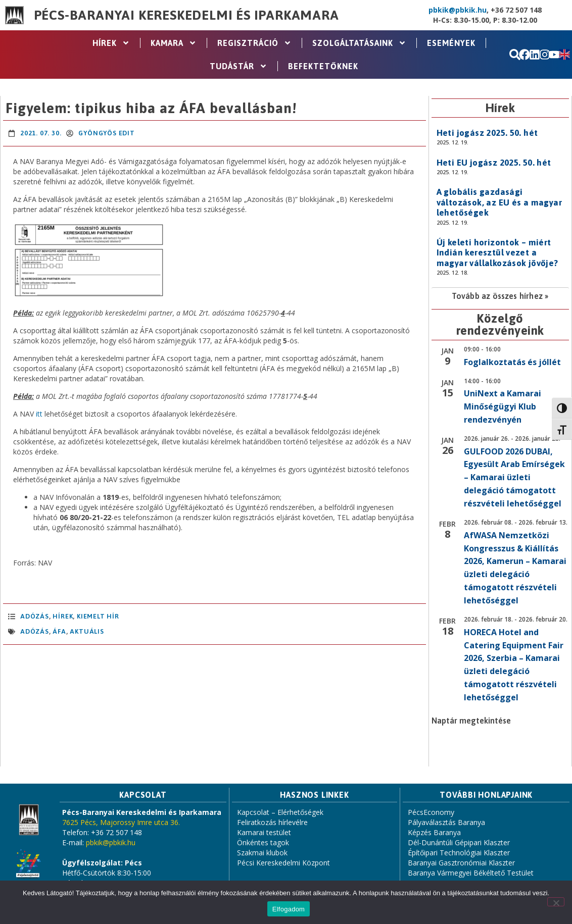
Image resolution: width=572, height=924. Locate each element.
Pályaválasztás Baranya (446, 822)
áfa (59, 631)
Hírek (111, 43)
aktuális (87, 631)
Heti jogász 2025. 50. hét (487, 133)
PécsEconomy (431, 812)
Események (451, 43)
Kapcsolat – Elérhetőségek (280, 812)
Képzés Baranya (434, 832)
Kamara (174, 43)
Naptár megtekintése (471, 721)
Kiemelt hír (98, 616)
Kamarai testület (264, 832)
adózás (35, 631)
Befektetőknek (323, 66)
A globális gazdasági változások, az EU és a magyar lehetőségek (499, 202)
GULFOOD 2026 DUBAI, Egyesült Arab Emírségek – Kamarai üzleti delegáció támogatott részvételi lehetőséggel (514, 478)
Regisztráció (254, 43)
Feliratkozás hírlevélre (272, 822)
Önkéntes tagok (263, 842)
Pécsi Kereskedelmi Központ (283, 863)
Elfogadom (289, 909)
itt (39, 414)
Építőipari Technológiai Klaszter (459, 853)
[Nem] (556, 902)
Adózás (35, 616)
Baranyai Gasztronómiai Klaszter (461, 863)
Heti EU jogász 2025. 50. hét (494, 163)
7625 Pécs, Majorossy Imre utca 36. (121, 822)
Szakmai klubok (262, 853)
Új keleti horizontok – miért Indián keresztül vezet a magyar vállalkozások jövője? (497, 253)
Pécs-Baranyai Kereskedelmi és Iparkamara (186, 15)
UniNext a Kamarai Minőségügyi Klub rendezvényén (503, 406)
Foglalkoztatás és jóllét (512, 362)
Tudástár (239, 66)
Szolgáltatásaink (359, 43)
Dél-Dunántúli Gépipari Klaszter (459, 842)
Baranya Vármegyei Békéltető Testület (471, 873)
